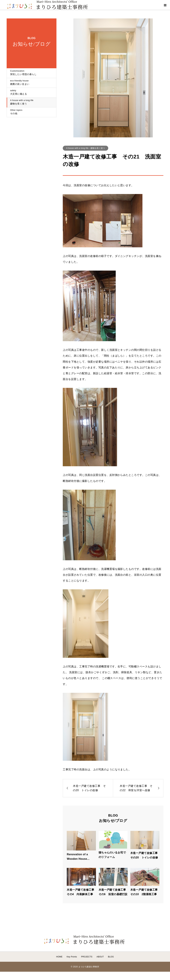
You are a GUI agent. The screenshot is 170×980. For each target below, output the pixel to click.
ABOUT (100, 957)
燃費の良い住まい (32, 83)
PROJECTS (87, 957)
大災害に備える (32, 92)
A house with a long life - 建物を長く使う (85, 148)
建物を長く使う (32, 102)
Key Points (72, 957)
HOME (59, 957)
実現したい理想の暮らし (32, 73)
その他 (32, 112)
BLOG (111, 957)
